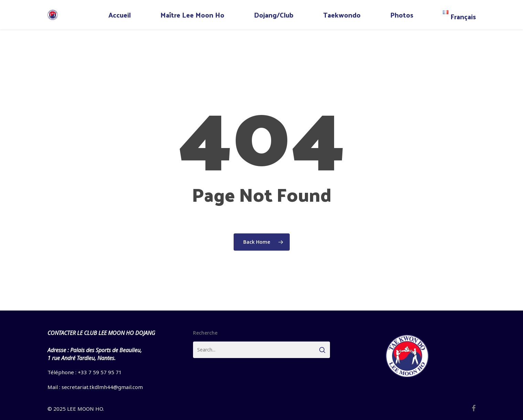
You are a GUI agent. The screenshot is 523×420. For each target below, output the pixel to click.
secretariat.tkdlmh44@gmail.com (102, 387)
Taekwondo (342, 15)
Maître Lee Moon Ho (192, 15)
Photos (402, 15)
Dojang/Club (274, 15)
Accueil (120, 15)
